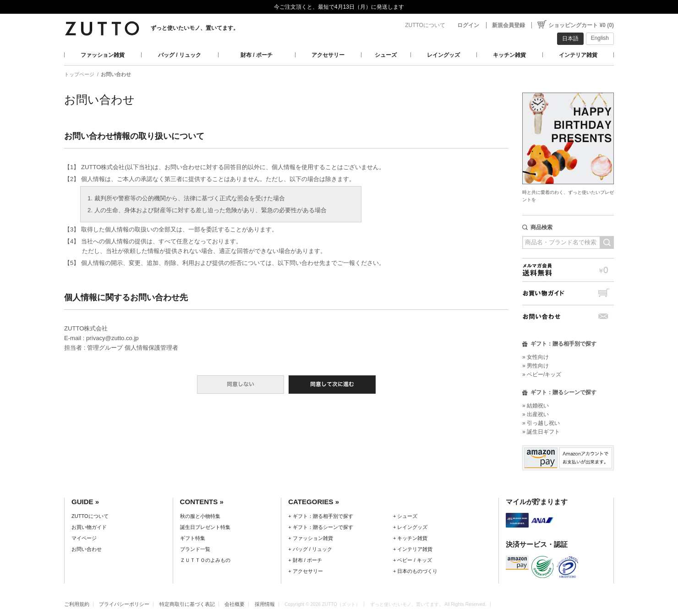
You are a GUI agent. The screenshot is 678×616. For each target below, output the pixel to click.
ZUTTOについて (425, 25)
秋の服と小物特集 (200, 516)
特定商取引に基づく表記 (187, 604)
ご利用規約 (77, 604)
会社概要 (235, 604)
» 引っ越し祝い (541, 423)
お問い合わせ (568, 316)
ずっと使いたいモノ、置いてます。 (195, 28)
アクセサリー (328, 55)
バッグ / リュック (180, 55)
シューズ (386, 55)
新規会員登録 (508, 25)
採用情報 (265, 604)
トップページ (79, 74)
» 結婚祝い (536, 406)
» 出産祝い (536, 414)
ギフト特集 (193, 538)
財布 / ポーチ (257, 55)
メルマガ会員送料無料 (568, 270)
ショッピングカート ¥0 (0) (581, 25)
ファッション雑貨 (103, 55)
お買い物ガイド (568, 293)
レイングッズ (443, 55)
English (600, 38)
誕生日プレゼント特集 (205, 527)
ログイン (468, 25)
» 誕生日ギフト (541, 432)
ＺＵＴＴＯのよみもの (205, 560)
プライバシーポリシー (124, 604)
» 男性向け (536, 366)
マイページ (84, 538)
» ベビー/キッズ (542, 374)
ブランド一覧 (195, 549)
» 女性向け (536, 357)
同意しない (241, 385)
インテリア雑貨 (578, 55)
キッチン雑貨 (509, 55)
